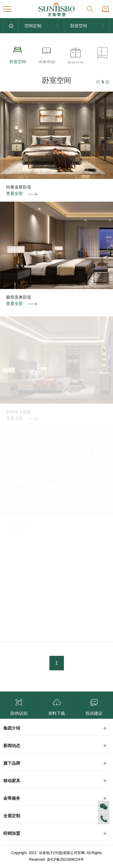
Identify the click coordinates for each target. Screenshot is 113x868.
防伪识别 (19, 705)
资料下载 (57, 705)
